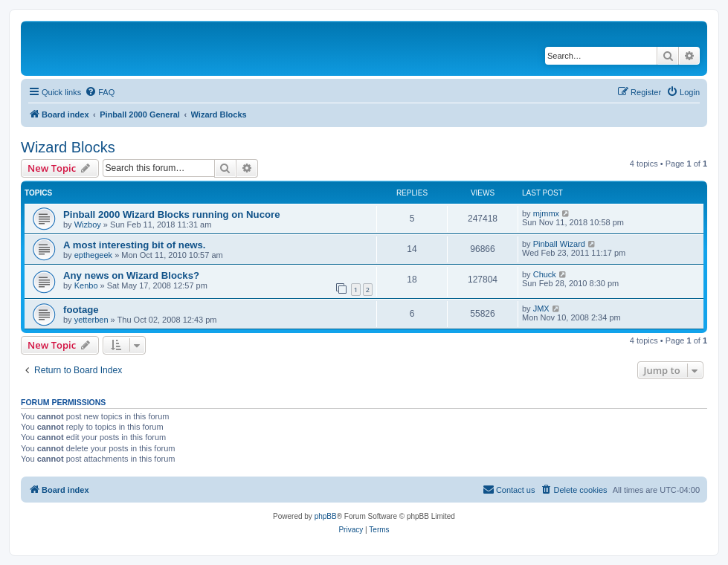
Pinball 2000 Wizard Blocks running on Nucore (172, 214)
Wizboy (88, 225)
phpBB (326, 516)
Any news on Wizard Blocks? (131, 275)
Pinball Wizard (559, 244)
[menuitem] (100, 92)
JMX (541, 309)
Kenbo (86, 285)
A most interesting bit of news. (134, 245)
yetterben (91, 320)
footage (81, 310)
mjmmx (546, 213)
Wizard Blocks (68, 147)
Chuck (545, 274)
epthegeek (93, 255)
